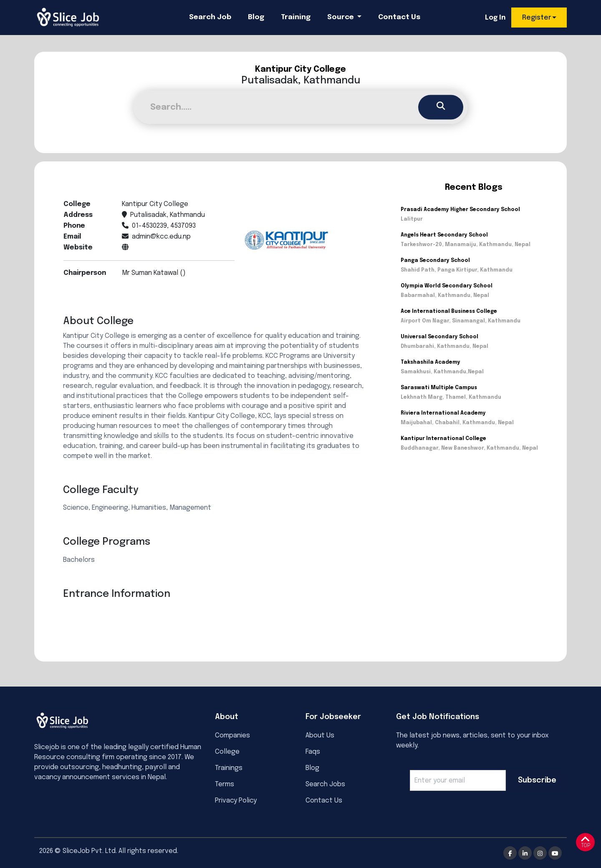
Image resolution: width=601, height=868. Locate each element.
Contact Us (399, 17)
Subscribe (537, 780)
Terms (225, 784)
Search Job (210, 17)
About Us (320, 736)
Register (537, 18)
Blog (256, 17)
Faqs (313, 752)
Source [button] (341, 17)
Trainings (229, 768)
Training (296, 17)
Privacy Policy (236, 801)
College (227, 752)
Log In (495, 18)
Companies (232, 736)
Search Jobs (325, 784)
